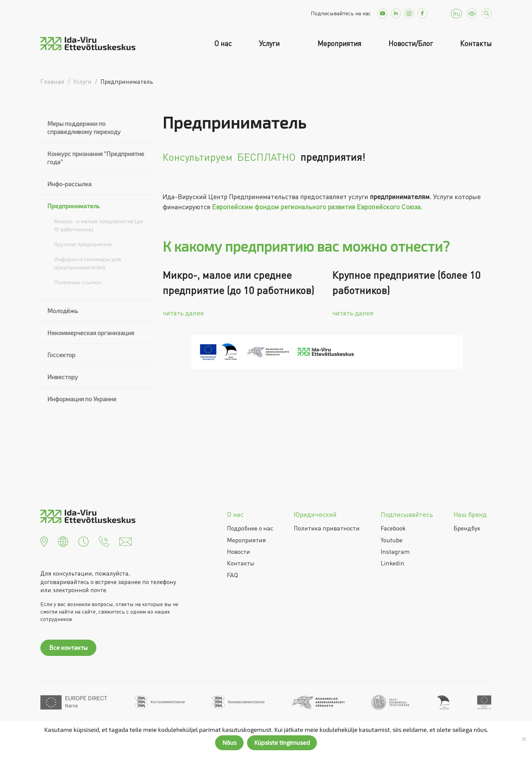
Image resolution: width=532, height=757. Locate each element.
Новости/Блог (411, 43)
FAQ (232, 575)
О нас (223, 43)
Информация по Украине (82, 399)
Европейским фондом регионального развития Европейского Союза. (317, 207)
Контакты (476, 43)
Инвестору (63, 377)
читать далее (183, 313)
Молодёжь (63, 311)
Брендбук (467, 528)
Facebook (393, 528)
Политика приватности (327, 528)
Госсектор (61, 355)
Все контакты (68, 647)
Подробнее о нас (250, 528)
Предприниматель (73, 206)
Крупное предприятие (83, 244)
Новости (239, 551)
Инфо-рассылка (69, 184)
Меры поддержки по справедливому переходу (84, 128)
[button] (44, 541)
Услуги (270, 43)
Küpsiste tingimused (282, 742)
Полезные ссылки (77, 282)
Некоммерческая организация (91, 333)
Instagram (395, 551)
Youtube (392, 540)
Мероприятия (339, 43)
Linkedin (393, 563)
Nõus (229, 742)
